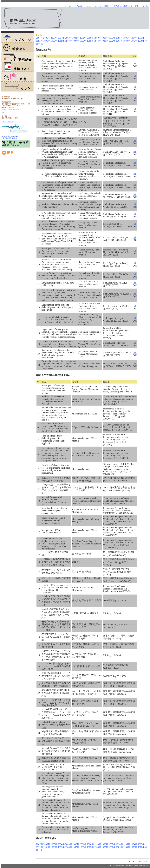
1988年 (68, 41)
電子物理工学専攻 (10, 138)
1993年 (141, 38)
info (130, 861)
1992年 (39, 41)
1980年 (127, 41)
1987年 (76, 41)
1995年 (127, 38)
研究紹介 (17, 57)
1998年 (105, 38)
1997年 (112, 38)
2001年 (83, 38)
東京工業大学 (8, 122)
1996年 (119, 38)
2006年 (47, 38)
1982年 (112, 41)
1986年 (83, 41)
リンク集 (144, 6)
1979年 (134, 41)
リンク (17, 86)
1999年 (98, 38)
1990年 (54, 41)
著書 (17, 77)
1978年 (141, 41)
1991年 (47, 41)
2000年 (90, 38)
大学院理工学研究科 (10, 136)
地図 (3, 112)
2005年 (54, 38)
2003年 (68, 38)
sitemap (142, 861)
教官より (17, 47)
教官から (108, 6)
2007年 (39, 38)
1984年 (98, 41)
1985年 (90, 41)
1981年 (119, 41)
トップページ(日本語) (74, 6)
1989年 (61, 41)
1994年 (134, 38)
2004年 (61, 38)
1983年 (105, 41)
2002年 (76, 38)
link (135, 64)
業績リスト (17, 67)
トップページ (17, 38)
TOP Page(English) (93, 6)
